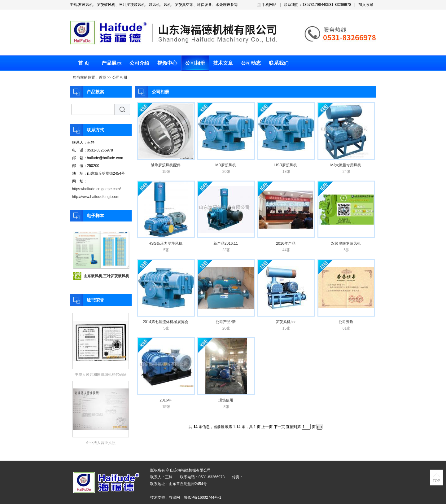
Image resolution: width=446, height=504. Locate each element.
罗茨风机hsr (286, 322)
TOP (436, 481)
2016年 (166, 400)
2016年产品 (286, 243)
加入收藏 (366, 5)
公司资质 (346, 322)
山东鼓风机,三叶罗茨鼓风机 (106, 276)
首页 (103, 77)
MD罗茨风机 (226, 165)
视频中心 (167, 63)
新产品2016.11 (226, 243)
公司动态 (251, 63)
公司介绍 (139, 63)
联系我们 (279, 63)
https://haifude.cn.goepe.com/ (96, 189)
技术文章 (223, 63)
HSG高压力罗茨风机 (165, 243)
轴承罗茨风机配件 (166, 165)
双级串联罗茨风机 (346, 243)
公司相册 (195, 63)
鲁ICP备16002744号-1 (203, 497)
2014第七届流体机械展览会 (166, 322)
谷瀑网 (174, 497)
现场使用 (226, 400)
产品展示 (111, 63)
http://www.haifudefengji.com (96, 197)
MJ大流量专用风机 (346, 165)
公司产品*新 (226, 322)
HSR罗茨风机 (286, 165)
